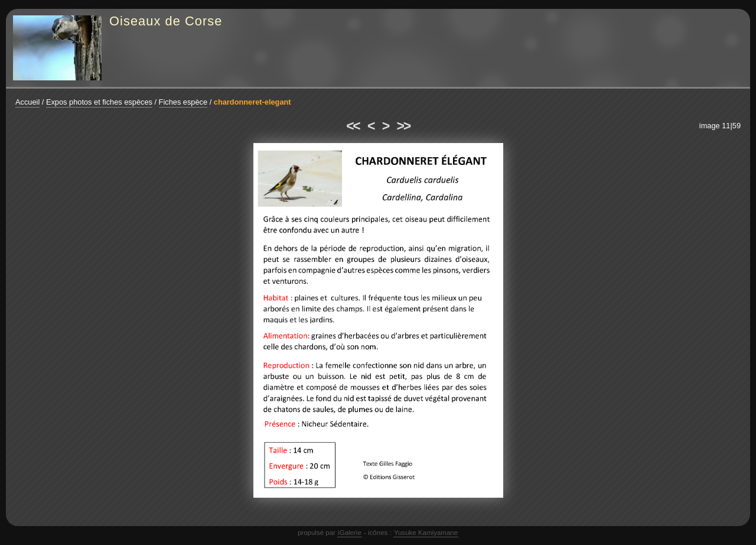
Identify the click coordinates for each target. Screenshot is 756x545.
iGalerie (350, 533)
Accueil (27, 102)
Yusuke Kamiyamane (426, 533)
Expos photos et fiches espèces (99, 102)
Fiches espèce (183, 102)
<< (353, 126)
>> (403, 126)
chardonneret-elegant (252, 102)
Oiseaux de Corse (166, 21)
